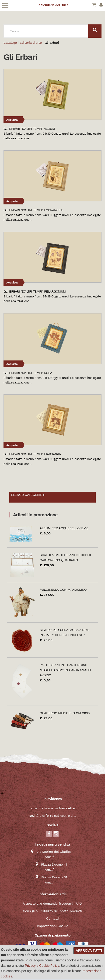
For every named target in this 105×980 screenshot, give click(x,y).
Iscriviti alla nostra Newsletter (52, 808)
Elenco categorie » (28, 495)
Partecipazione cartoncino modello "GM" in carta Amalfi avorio (65, 670)
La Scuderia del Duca (52, 5)
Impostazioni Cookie (53, 926)
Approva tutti (89, 950)
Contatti (52, 918)
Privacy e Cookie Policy (42, 966)
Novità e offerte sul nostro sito (52, 816)
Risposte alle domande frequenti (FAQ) (53, 903)
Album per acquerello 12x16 (64, 528)
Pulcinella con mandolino (63, 590)
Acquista (12, 120)
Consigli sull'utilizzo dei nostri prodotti (52, 911)
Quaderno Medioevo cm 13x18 (65, 713)
